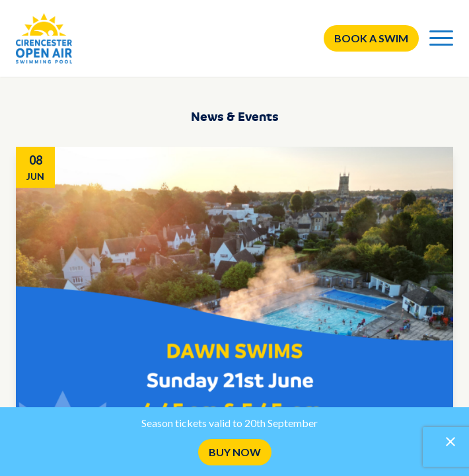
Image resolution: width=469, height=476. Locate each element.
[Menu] (441, 38)
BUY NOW (235, 452)
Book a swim (371, 38)
